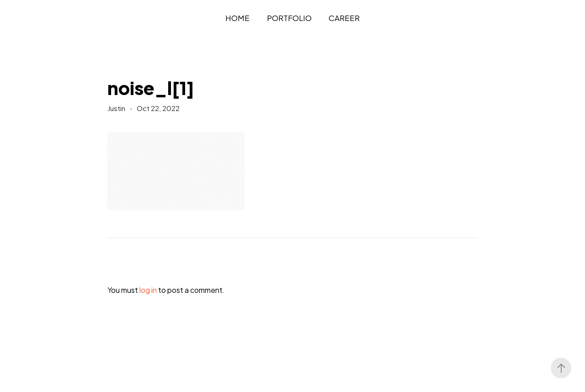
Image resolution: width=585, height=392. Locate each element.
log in (148, 290)
